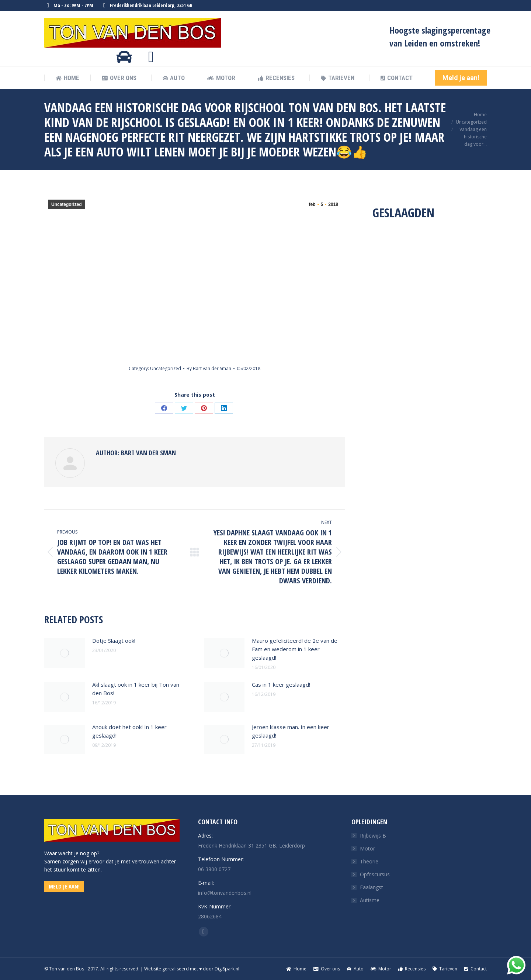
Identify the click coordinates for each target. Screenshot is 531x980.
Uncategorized (67, 204)
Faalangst (372, 887)
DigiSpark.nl (227, 969)
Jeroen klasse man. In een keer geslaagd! (291, 731)
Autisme (370, 900)
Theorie (369, 861)
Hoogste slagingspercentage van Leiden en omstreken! (440, 37)
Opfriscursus (375, 874)
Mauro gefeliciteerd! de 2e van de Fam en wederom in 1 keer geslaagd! (295, 649)
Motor (367, 848)
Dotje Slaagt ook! (114, 641)
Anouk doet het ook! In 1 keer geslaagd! (129, 731)
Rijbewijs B (373, 836)
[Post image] (65, 653)
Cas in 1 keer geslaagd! (281, 684)
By (209, 368)
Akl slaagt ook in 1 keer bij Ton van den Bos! (136, 689)
